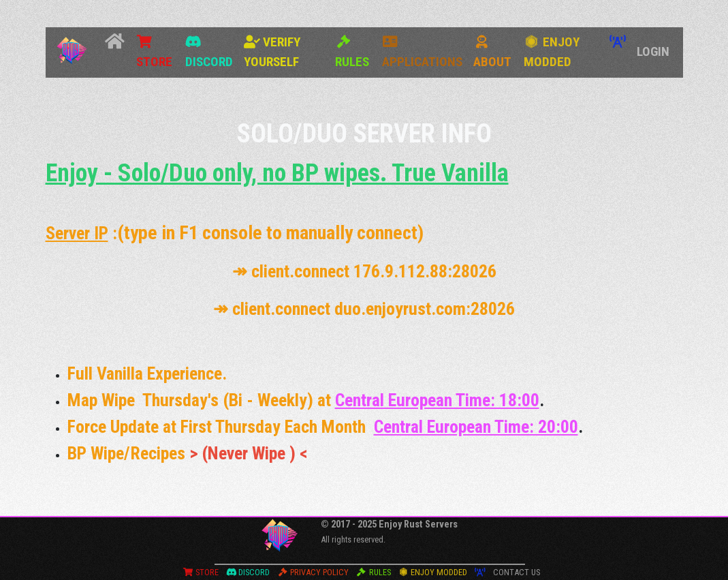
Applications (422, 52)
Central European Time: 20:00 (476, 427)
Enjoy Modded (552, 52)
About (492, 52)
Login (653, 51)
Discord (209, 52)
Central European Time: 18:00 (437, 400)
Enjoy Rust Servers (418, 524)
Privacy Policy (313, 572)
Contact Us (517, 572)
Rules (352, 52)
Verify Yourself (272, 52)
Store (154, 52)
